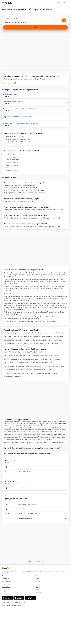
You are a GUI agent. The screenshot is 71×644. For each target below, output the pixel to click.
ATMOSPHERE (8, 337)
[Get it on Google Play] (7, 598)
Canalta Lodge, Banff (26, 370)
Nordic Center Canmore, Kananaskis (41, 363)
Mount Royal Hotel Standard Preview (52, 337)
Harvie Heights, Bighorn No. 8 (12, 359)
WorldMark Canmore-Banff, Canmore (46, 373)
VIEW (22, 136)
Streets (38, 584)
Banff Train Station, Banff (35, 352)
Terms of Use (5, 602)
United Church (46, 333)
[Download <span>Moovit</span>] (63, 3)
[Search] (35, 27)
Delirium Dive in (28, 344)
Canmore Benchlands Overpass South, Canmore (45, 356)
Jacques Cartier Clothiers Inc (23, 340)
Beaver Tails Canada (57, 333)
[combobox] (35, 19)
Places (38, 581)
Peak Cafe (19, 344)
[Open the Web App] (30, 598)
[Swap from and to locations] (64, 20)
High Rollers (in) (8, 340)
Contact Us (22, 602)
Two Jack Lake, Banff (10, 373)
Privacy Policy (14, 602)
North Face (37, 337)
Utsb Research (55, 344)
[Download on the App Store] (19, 598)
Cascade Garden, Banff (23, 363)
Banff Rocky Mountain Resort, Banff (36, 366)
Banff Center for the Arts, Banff (43, 370)
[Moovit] (7, 3)
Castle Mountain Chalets (40, 340)
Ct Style (6, 333)
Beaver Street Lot (44, 344)
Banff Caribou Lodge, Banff (30, 359)
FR (4, 591)
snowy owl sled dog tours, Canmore (14, 366)
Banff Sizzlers (28, 337)
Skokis (36, 344)
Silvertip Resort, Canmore (11, 370)
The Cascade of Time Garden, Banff (50, 359)
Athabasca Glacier (9, 344)
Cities (38, 590)
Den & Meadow (18, 337)
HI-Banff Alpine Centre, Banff (12, 377)
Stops (38, 587)
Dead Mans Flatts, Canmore (26, 373)
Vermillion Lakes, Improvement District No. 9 (17, 356)
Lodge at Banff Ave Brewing (32, 333)
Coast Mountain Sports (56, 340)
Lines (38, 578)
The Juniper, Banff (9, 363)
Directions (39, 593)
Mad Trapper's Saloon (16, 333)
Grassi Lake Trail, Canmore (56, 366)
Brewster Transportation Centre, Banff (15, 352)
